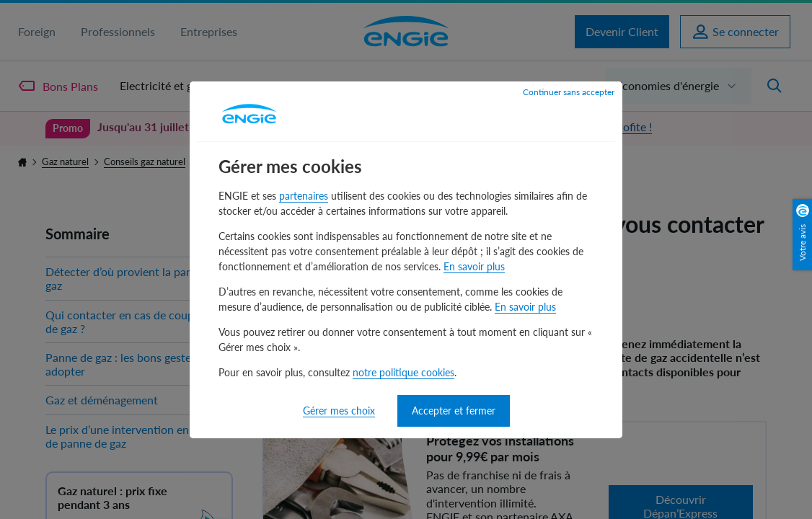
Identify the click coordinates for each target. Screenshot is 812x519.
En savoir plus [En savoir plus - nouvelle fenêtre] (474, 266)
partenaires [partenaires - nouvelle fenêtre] (304, 196)
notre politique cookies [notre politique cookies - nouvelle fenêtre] (403, 372)
